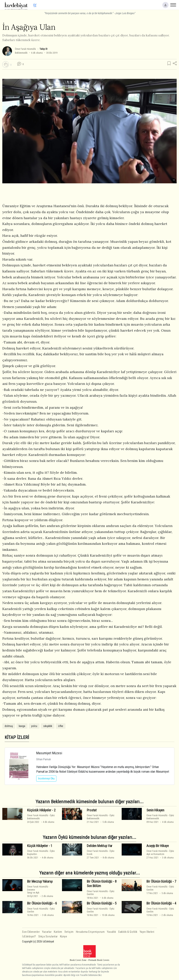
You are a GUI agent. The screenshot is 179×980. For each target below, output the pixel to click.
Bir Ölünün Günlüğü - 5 (102, 903)
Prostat (92, 810)
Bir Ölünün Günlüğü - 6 (42, 903)
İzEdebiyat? (29, 937)
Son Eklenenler (31, 932)
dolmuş (9, 726)
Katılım (58, 932)
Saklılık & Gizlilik (128, 932)
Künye (64, 937)
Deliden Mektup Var (100, 846)
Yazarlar (47, 932)
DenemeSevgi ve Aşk (33, 891)
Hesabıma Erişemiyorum (90, 932)
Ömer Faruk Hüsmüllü (25, 49)
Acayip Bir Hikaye (157, 846)
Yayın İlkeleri (147, 932)
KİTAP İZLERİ (17, 737)
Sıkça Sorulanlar (48, 937)
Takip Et (43, 49)
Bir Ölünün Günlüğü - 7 (161, 881)
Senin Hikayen (155, 810)
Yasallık (111, 932)
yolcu (34, 726)
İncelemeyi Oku (46, 778)
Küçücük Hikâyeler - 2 (41, 810)
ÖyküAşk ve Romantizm (160, 852)
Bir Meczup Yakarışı (40, 881)
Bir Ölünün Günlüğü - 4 (161, 903)
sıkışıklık (48, 726)
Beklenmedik (21, 53)
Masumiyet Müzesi (49, 753)
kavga (22, 726)
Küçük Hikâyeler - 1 (40, 846)
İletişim (69, 932)
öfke (61, 726)
